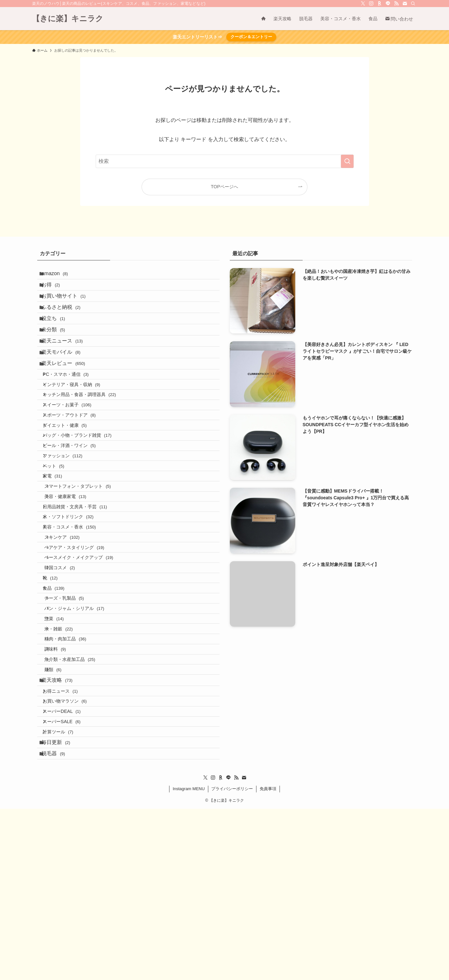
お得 (55, 290)
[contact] (405, 4)
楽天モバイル (66, 381)
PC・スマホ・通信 (72, 411)
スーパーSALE (68, 879)
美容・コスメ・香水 (75, 617)
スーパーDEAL (68, 866)
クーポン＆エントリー (251, 37)
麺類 (60, 809)
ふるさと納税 (66, 321)
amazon (59, 275)
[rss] (396, 4)
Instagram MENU (189, 960)
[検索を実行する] (347, 161)
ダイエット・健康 (71, 480)
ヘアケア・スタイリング (82, 645)
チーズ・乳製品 (72, 713)
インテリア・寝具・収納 (78, 425)
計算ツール (64, 893)
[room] (380, 4)
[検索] (413, 4)
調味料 (63, 782)
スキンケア (69, 631)
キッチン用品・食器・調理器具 (85, 439)
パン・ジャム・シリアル (82, 727)
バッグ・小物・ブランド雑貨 (83, 494)
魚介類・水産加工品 (77, 796)
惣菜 (62, 741)
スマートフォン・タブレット (85, 562)
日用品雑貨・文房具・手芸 (81, 590)
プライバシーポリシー (232, 960)
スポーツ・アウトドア (75, 466)
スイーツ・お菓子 (73, 452)
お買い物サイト (68, 305)
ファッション (69, 521)
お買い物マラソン (71, 852)
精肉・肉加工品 (73, 768)
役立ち (58, 336)
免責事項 (268, 960)
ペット (60, 535)
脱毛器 (58, 922)
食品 (60, 699)
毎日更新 (60, 907)
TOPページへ (224, 187)
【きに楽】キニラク (68, 19)
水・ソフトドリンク (74, 604)
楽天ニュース (67, 366)
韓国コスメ (67, 672)
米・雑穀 (66, 755)
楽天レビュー (68, 397)
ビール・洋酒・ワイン (75, 507)
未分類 (58, 351)
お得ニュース (66, 838)
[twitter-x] (363, 4)
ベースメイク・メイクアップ (86, 658)
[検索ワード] (225, 161)
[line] (388, 4)
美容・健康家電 (73, 576)
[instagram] (371, 4)
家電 (58, 549)
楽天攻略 (62, 824)
